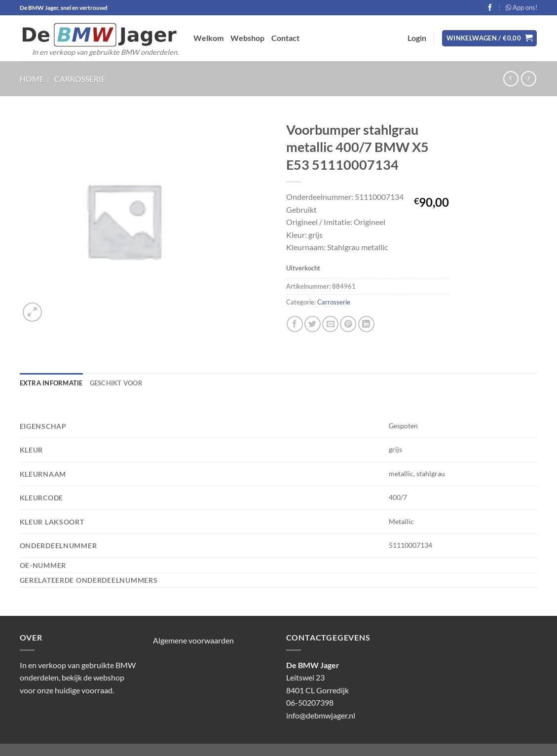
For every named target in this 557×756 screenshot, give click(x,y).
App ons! (521, 7)
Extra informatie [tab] (51, 383)
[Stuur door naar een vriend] (330, 324)
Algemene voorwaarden (193, 640)
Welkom (208, 38)
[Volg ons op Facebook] (490, 7)
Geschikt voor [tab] (116, 383)
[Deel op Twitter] (313, 324)
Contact (285, 38)
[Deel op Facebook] (295, 324)
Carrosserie (80, 79)
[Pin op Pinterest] (348, 324)
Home (32, 79)
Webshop (247, 38)
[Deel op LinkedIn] (366, 324)
